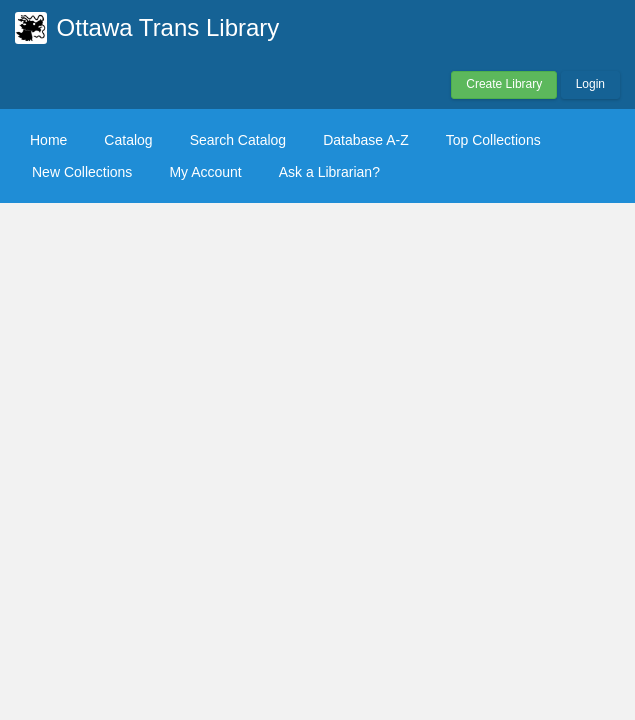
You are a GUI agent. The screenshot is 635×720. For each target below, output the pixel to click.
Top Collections (493, 140)
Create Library (504, 84)
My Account (205, 172)
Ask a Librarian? (329, 172)
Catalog (128, 140)
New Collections (82, 172)
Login (590, 84)
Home (48, 140)
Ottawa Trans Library (168, 27)
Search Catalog (238, 140)
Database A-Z (366, 140)
